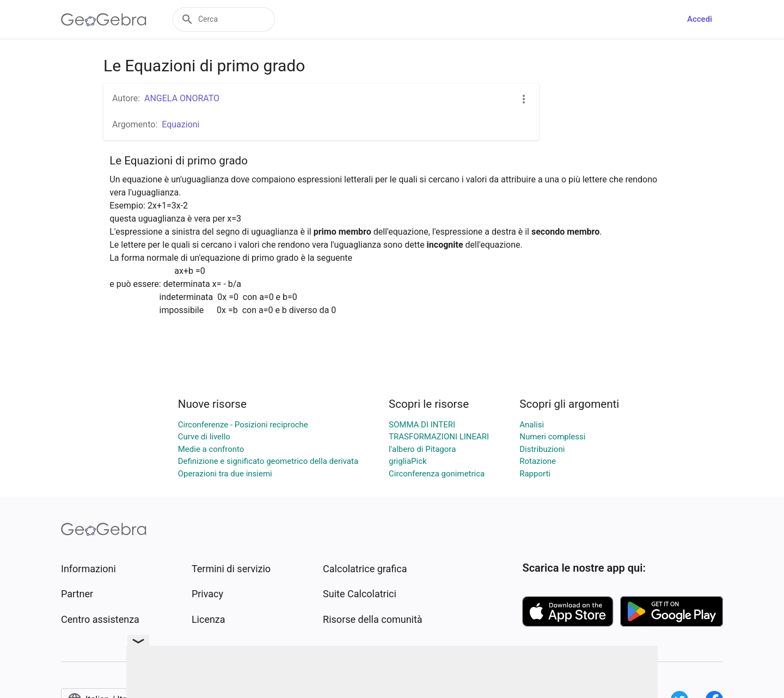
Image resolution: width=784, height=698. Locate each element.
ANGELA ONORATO (182, 98)
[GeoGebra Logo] (104, 20)
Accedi (700, 19)
